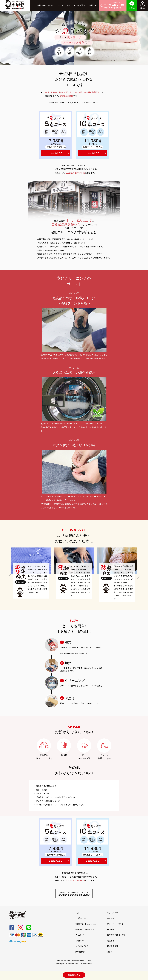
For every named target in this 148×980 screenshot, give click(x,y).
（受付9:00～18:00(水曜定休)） (113, 5)
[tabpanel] (31, 573)
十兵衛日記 (93, 5)
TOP (77, 913)
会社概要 (111, 918)
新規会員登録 (113, 946)
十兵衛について (82, 918)
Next (138, 575)
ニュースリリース (114, 913)
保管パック (85, 929)
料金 (68, 5)
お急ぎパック (86, 924)
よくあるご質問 (79, 5)
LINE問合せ (132, 5)
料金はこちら (20, 582)
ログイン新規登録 (142, 5)
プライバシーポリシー (116, 924)
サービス (60, 5)
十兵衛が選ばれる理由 (45, 5)
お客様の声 (80, 941)
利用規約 (111, 929)
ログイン (111, 952)
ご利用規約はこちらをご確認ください (74, 894)
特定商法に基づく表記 (116, 935)
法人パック (80, 935)
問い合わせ (80, 952)
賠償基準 (111, 941)
